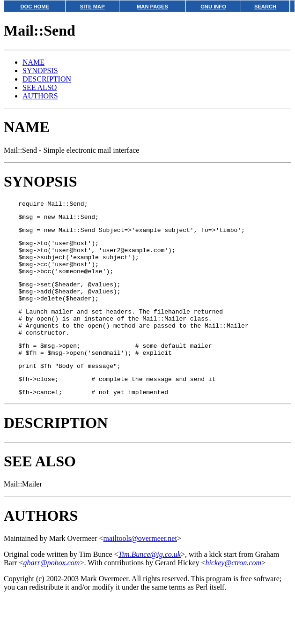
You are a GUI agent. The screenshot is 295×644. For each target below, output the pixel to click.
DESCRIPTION (47, 79)
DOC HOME (35, 7)
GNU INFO (213, 7)
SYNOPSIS (40, 71)
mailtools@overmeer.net (140, 566)
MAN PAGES (152, 7)
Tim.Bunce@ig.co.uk (150, 582)
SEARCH (265, 7)
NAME (33, 62)
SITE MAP (92, 7)
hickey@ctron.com (233, 591)
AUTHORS (40, 96)
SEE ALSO (40, 87)
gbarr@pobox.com (51, 591)
